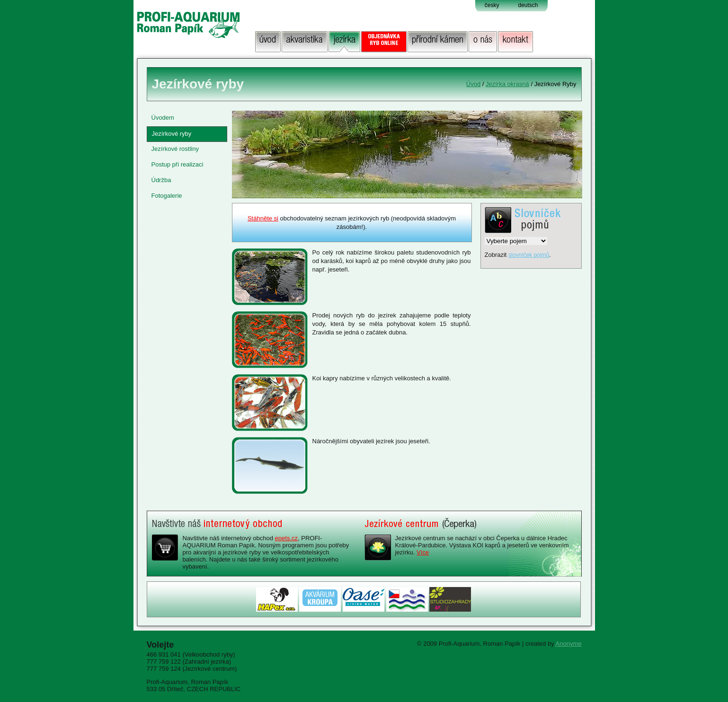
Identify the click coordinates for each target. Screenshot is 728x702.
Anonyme (569, 644)
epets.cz (286, 538)
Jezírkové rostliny (175, 149)
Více (423, 552)
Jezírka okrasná (507, 84)
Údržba (161, 180)
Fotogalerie (167, 196)
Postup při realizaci (178, 164)
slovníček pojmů (529, 255)
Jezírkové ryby (172, 134)
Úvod (473, 84)
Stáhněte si (263, 218)
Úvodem (163, 118)
